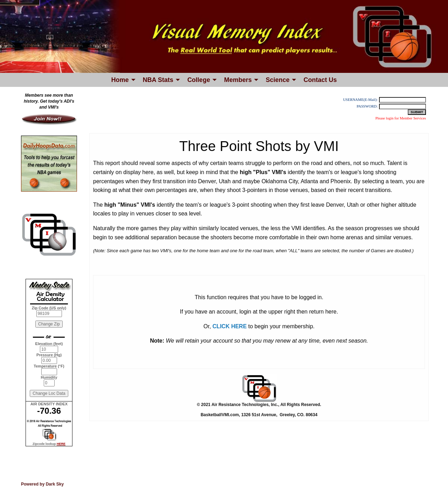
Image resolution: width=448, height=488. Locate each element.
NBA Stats (158, 80)
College (199, 80)
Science (278, 80)
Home (120, 80)
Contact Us (320, 80)
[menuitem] (121, 80)
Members (238, 80)
